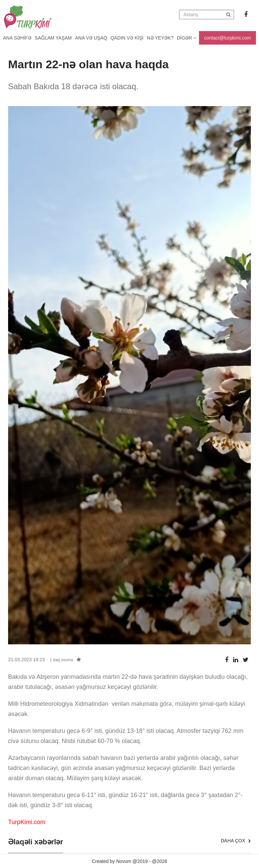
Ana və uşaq (91, 38)
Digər (186, 38)
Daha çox (236, 841)
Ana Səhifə (17, 38)
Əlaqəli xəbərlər (36, 842)
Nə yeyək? (160, 38)
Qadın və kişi (127, 38)
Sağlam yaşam (53, 38)
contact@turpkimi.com (227, 38)
